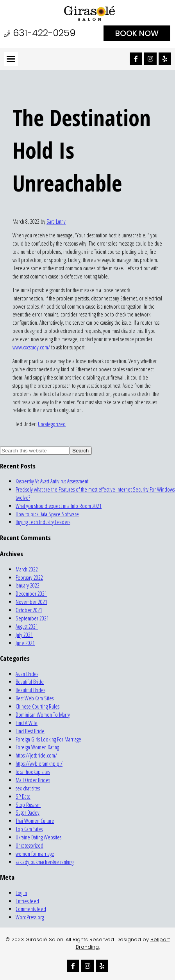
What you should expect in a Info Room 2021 (59, 506)
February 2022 (29, 578)
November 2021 (31, 602)
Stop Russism (28, 805)
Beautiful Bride (30, 682)
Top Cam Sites (29, 829)
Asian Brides (27, 674)
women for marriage (35, 854)
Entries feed (27, 901)
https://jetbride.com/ (36, 755)
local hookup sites (33, 772)
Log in (21, 893)
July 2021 (24, 635)
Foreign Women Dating (37, 747)
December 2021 (31, 594)
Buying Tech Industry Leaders (43, 522)
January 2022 (28, 585)
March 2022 (27, 569)
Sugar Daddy (28, 813)
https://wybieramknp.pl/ (39, 764)
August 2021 (27, 627)
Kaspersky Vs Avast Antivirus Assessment (52, 481)
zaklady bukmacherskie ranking (45, 862)
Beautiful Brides (30, 690)
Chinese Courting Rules (37, 706)
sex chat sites (28, 788)
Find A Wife (27, 723)
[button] (11, 59)
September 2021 (32, 618)
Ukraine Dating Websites (38, 837)
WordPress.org (30, 917)
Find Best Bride (30, 731)
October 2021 (29, 610)
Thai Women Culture (35, 821)
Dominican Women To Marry (43, 715)
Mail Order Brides (33, 780)
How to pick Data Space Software (47, 514)
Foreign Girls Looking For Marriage (48, 739)
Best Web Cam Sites (35, 698)
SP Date (23, 796)
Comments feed (31, 909)
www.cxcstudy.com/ (31, 347)
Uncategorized (52, 424)
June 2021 (25, 643)
